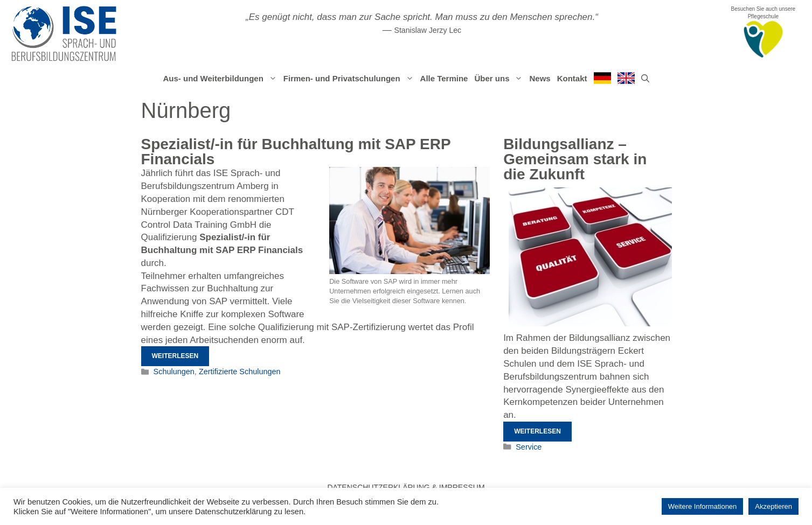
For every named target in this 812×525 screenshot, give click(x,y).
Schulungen (174, 372)
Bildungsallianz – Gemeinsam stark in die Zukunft (575, 159)
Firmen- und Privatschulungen (350, 79)
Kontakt (572, 78)
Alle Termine (444, 78)
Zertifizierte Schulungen (240, 372)
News (540, 78)
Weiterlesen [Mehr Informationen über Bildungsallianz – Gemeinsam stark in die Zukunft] (537, 431)
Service (529, 447)
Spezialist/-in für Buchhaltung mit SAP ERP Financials (296, 152)
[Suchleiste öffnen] (645, 79)
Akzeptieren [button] (773, 506)
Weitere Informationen (703, 506)
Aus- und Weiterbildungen (221, 79)
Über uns (500, 79)
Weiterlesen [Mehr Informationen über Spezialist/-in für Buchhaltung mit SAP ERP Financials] (175, 356)
